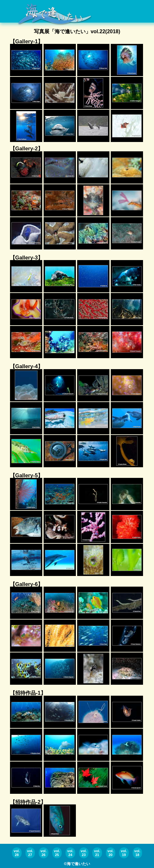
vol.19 (124, 853)
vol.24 (70, 853)
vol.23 (84, 853)
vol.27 (30, 853)
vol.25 (57, 853)
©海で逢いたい (77, 864)
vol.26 (43, 853)
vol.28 (17, 853)
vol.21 (97, 853)
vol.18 (137, 853)
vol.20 (111, 853)
